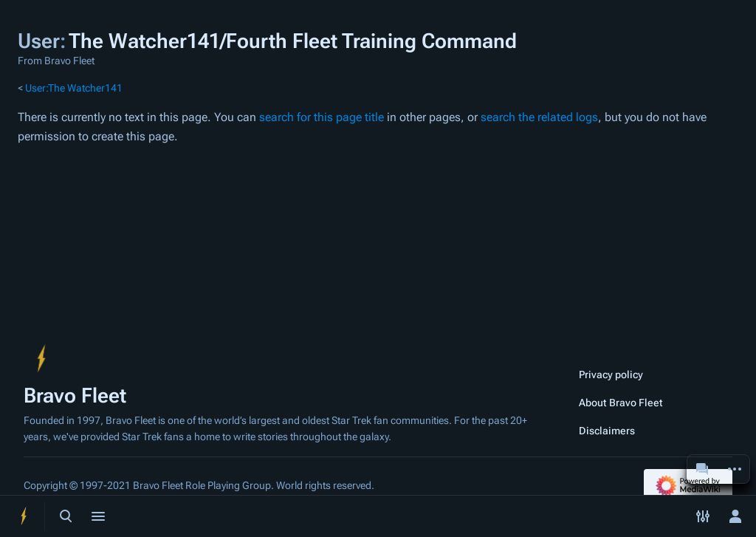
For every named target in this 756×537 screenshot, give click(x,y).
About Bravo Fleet (621, 403)
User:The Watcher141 (74, 88)
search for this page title (322, 117)
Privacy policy (611, 374)
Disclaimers (607, 431)
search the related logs (539, 117)
